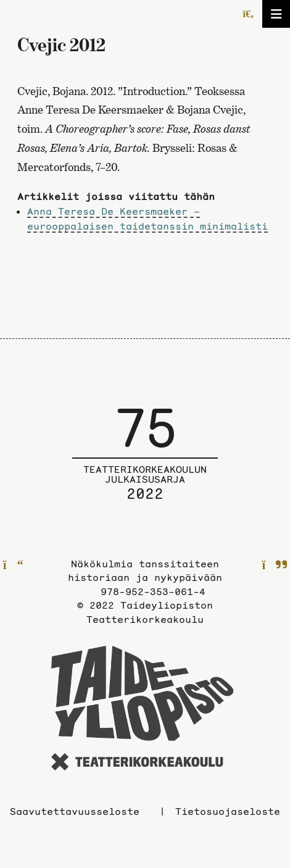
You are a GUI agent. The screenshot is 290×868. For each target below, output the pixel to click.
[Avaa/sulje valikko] (276, 14)
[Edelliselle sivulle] (13, 565)
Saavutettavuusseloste (75, 811)
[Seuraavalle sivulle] (275, 565)
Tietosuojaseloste (228, 811)
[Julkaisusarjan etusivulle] (145, 462)
